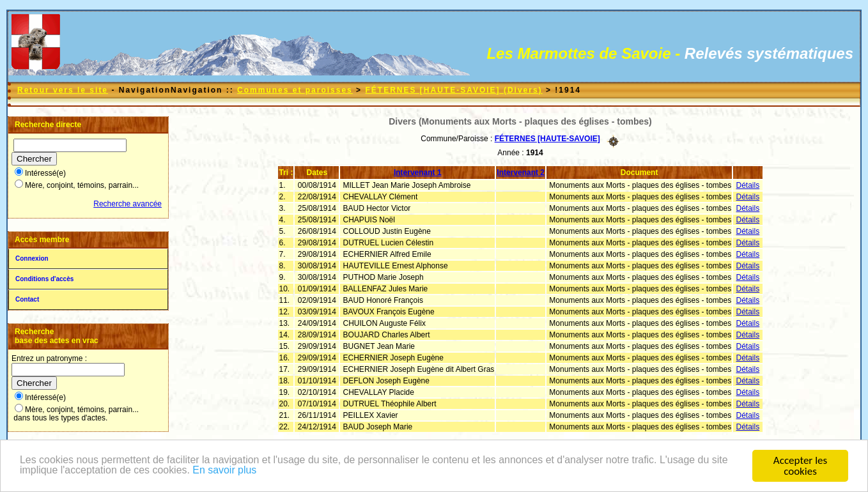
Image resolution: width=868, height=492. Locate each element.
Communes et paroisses (295, 90)
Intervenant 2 (521, 173)
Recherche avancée (128, 204)
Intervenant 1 (418, 173)
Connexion (32, 258)
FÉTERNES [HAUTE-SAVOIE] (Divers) (453, 90)
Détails (748, 185)
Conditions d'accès (44, 279)
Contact (27, 299)
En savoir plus (273, 472)
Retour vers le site (63, 90)
